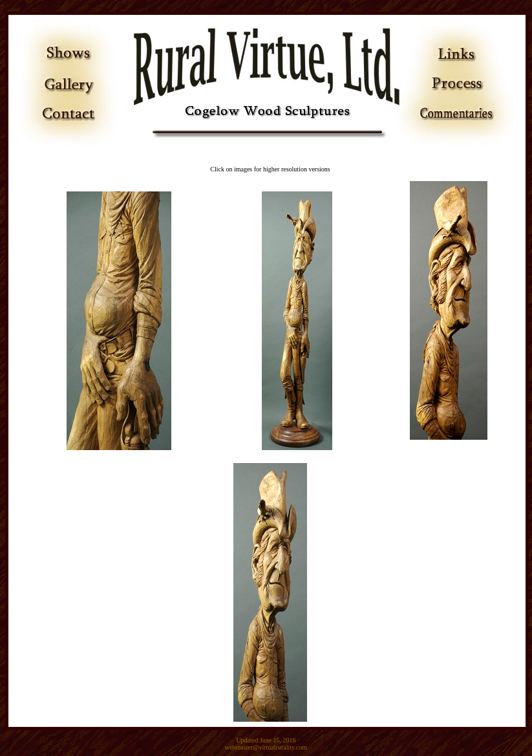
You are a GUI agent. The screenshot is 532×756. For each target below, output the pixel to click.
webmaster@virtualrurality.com (266, 747)
